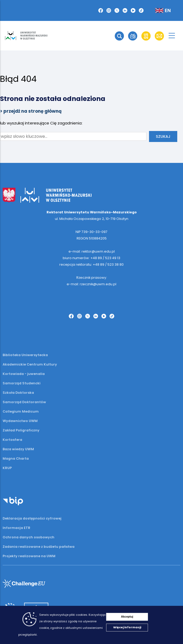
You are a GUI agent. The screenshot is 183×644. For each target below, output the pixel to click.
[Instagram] (109, 10)
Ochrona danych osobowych (28, 537)
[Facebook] (101, 10)
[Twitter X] (117, 10)
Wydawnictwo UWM (20, 421)
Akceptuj (127, 617)
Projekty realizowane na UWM (29, 556)
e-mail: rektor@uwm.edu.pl (92, 251)
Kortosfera (12, 440)
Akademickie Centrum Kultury (30, 364)
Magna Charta (16, 458)
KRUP (7, 468)
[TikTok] (141, 10)
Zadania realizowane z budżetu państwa (39, 547)
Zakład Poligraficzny (21, 430)
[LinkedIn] (125, 10)
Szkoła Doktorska (18, 393)
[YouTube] (133, 10)
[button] (119, 36)
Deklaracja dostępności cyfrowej (32, 518)
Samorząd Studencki (22, 383)
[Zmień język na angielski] (159, 10)
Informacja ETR (16, 528)
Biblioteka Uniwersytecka (25, 355)
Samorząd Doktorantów (24, 402)
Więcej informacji (127, 627)
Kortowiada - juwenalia (24, 374)
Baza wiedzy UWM (18, 449)
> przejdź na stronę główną (31, 111)
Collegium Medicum (21, 411)
